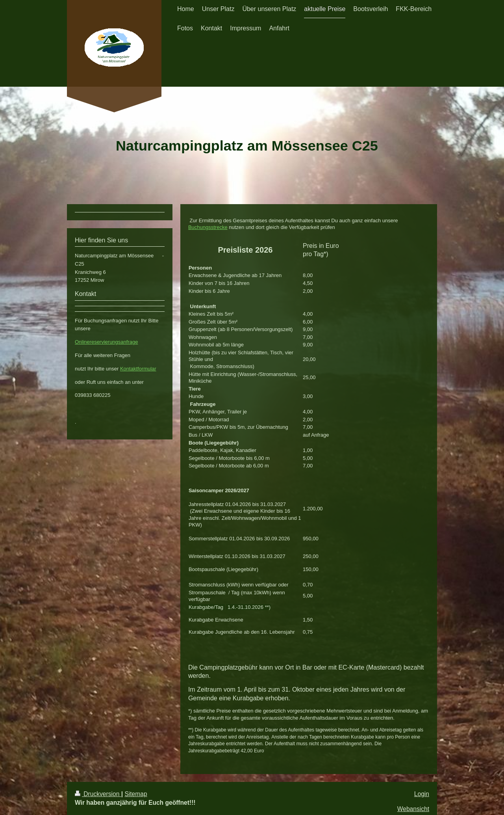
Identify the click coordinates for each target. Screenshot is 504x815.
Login (422, 794)
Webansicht (413, 809)
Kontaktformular (138, 369)
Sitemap (136, 794)
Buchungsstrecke (208, 227)
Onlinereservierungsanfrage (106, 342)
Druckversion (98, 794)
